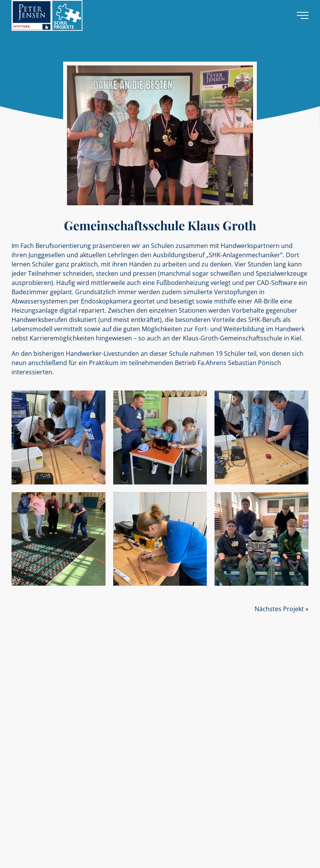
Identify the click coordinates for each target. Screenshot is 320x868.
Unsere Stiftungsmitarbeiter (42, 741)
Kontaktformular (29, 821)
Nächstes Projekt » (281, 609)
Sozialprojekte (27, 680)
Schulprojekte (26, 687)
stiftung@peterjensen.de (121, 801)
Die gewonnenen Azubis (37, 748)
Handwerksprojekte (33, 695)
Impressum (165, 856)
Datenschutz (194, 856)
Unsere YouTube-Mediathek (42, 755)
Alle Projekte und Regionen (40, 702)
